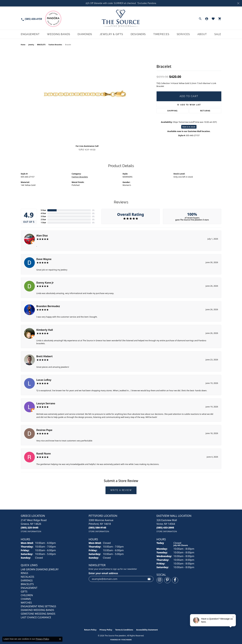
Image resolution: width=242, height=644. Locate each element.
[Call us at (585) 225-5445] (30, 528)
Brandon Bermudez (48, 306)
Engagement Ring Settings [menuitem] (38, 606)
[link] (31, 19)
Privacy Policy (106, 630)
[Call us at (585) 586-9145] (98, 528)
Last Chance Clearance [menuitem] (36, 617)
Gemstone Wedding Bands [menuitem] (38, 614)
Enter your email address (103, 573)
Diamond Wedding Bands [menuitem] (37, 610)
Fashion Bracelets (55, 45)
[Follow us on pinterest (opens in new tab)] (167, 580)
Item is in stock (189, 127)
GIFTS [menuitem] (24, 592)
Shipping (173, 111)
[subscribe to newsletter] (149, 579)
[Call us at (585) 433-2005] (165, 528)
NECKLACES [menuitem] (28, 577)
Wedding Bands (59, 34)
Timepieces (161, 34)
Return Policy (90, 630)
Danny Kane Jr (45, 283)
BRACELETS (41, 45)
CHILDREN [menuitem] (27, 595)
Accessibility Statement (147, 630)
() (93, 210)
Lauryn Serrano (46, 403)
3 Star (43, 216)
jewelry (31, 45)
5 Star (43, 210)
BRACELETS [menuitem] (27, 584)
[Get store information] (31, 531)
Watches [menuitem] (26, 603)
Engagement (30, 34)
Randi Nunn (44, 454)
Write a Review (121, 490)
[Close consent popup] (60, 639)
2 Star (43, 219)
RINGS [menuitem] (25, 573)
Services (183, 34)
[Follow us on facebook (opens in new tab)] (175, 580)
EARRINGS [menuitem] (27, 580)
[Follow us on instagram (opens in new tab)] (160, 580)
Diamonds (85, 34)
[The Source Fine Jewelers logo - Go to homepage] (121, 19)
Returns (205, 111)
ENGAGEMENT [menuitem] (29, 588)
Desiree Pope (44, 430)
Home (23, 45)
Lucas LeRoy (44, 380)
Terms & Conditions (124, 630)
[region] (87, 96)
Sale (218, 34)
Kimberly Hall (45, 330)
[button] (200, 19)
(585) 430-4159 (87, 149)
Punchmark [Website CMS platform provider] (127, 640)
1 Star (43, 223)
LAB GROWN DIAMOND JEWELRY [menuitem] (40, 569)
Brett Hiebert (44, 356)
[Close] (238, 3)
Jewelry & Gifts (111, 34)
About (202, 34)
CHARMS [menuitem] (26, 599)
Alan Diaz (42, 236)
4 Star (43, 213)
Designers (138, 34)
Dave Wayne (44, 259)
